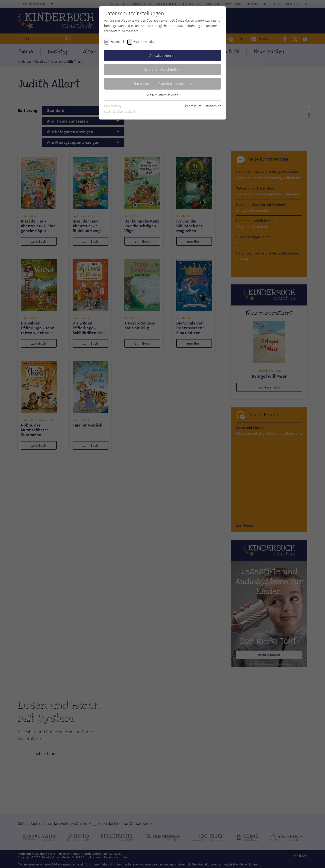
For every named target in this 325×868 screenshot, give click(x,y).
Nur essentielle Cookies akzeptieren (163, 83)
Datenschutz (212, 106)
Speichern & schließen (162, 69)
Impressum (193, 106)
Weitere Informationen (162, 95)
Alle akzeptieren (162, 55)
